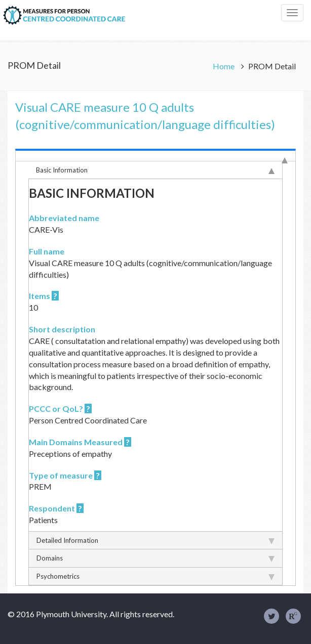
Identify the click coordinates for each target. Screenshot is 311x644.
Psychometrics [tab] (155, 576)
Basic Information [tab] (155, 170)
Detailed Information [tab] (155, 540)
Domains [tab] (155, 558)
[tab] (155, 155)
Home (224, 66)
